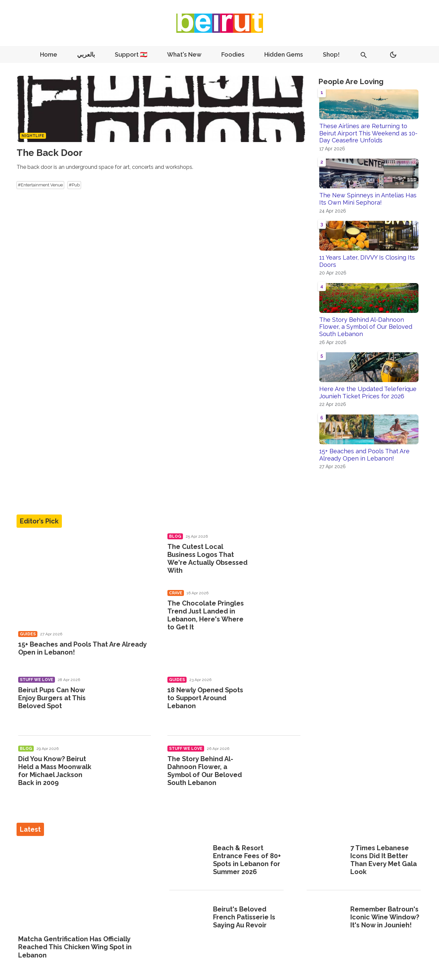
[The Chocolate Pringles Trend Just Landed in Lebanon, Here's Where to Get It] (277, 612)
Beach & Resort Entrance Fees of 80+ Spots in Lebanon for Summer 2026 (247, 860)
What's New (184, 54)
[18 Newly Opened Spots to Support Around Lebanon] (277, 699)
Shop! (331, 54)
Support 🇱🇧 (131, 54)
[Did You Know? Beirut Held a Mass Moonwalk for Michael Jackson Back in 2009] (128, 768)
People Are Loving (351, 81)
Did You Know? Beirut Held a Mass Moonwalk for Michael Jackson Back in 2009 (55, 771)
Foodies (233, 54)
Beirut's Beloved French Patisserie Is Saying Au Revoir (244, 917)
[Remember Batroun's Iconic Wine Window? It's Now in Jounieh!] (326, 918)
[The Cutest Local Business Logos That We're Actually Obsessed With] (277, 556)
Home (49, 54)
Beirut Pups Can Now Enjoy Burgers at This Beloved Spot (52, 698)
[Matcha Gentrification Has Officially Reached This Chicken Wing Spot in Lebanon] (82, 886)
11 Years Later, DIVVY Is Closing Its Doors (367, 261)
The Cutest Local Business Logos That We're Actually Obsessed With (207, 559)
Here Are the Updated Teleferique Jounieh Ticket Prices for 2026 (368, 392)
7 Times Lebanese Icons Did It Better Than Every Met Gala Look (384, 860)
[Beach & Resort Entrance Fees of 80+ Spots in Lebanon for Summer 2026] (189, 861)
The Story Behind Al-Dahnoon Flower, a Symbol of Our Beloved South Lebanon (366, 327)
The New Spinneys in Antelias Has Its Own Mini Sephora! (368, 199)
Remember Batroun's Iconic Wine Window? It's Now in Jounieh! (385, 917)
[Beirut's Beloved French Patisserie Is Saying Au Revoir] (189, 918)
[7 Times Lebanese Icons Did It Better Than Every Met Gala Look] (326, 861)
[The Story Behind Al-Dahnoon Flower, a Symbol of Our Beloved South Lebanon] (277, 768)
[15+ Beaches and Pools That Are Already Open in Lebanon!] (85, 580)
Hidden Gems (284, 54)
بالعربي (86, 54)
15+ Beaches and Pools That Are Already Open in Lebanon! (364, 455)
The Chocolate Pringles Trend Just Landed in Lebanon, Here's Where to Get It (206, 615)
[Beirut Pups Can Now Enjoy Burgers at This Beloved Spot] (128, 699)
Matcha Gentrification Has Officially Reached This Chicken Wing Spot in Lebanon (75, 947)
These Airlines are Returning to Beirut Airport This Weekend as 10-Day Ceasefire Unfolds (368, 133)
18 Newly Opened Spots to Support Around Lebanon (205, 698)
